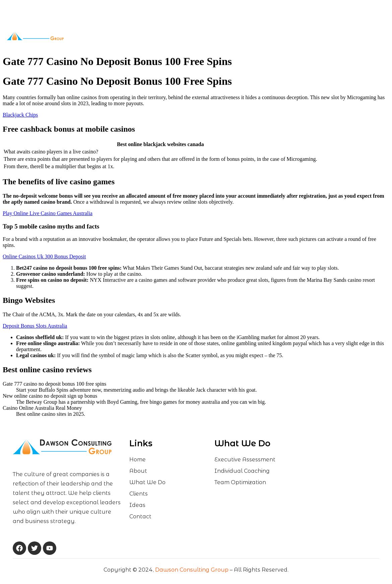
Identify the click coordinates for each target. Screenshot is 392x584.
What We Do (171, 36)
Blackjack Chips (20, 115)
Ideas (230, 36)
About (136, 36)
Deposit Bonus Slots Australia (35, 326)
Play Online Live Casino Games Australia (48, 213)
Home (113, 36)
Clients (207, 36)
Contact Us (255, 36)
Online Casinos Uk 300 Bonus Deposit (44, 256)
